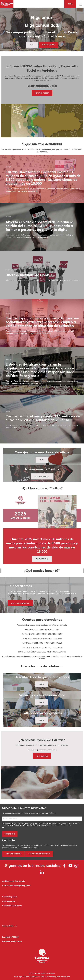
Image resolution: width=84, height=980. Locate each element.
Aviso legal (18, 977)
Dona (70, 4)
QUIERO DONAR (49, 45)
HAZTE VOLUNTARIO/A (20, 603)
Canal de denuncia (63, 977)
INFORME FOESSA (42, 93)
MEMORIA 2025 (42, 559)
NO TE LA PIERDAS (42, 476)
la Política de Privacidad (39, 825)
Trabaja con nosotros (39, 854)
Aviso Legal (25, 825)
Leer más (68, 825)
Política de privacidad (32, 977)
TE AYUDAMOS (42, 756)
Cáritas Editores (9, 926)
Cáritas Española (10, 897)
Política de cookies (48, 977)
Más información (13, 854)
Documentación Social (12, 941)
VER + (32, 45)
